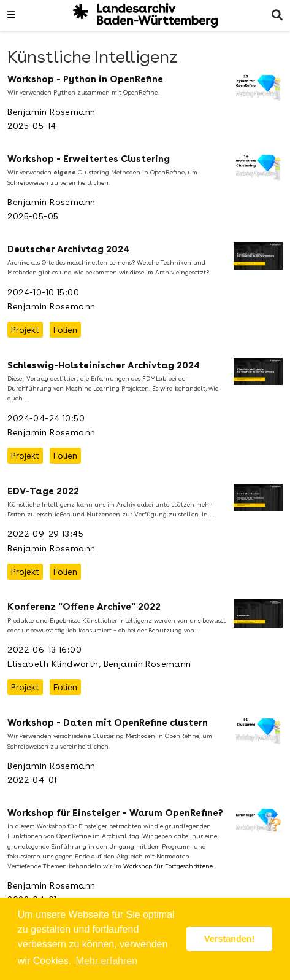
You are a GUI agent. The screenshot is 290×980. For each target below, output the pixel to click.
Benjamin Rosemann (51, 112)
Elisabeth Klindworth (53, 664)
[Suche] (277, 16)
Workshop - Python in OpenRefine (85, 79)
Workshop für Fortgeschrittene (168, 866)
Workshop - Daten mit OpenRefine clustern (108, 723)
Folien (65, 330)
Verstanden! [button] (229, 939)
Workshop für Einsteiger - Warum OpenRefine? (115, 813)
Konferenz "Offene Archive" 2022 (84, 607)
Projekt (25, 330)
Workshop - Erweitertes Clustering (89, 159)
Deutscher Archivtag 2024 (68, 249)
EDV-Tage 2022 (43, 491)
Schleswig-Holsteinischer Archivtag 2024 (104, 365)
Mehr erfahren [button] (107, 961)
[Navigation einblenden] (11, 15)
